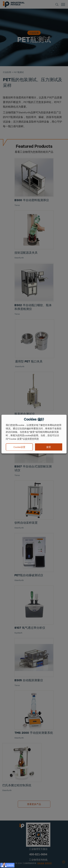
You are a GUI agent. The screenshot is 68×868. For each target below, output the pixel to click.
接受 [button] (49, 447)
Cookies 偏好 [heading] (34, 419)
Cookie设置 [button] (19, 447)
